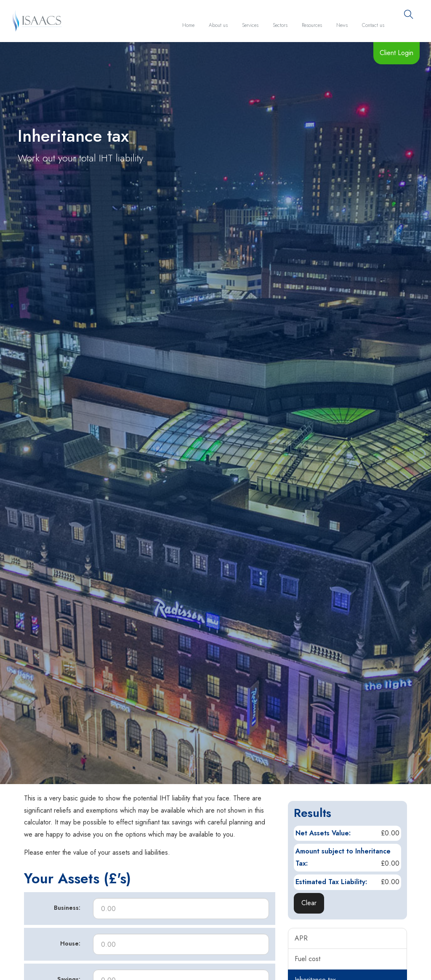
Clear (309, 903)
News (342, 25)
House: (70, 943)
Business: (67, 908)
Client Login (396, 53)
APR (301, 938)
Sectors (280, 25)
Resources (312, 25)
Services (250, 25)
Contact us (373, 25)
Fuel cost (307, 959)
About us (218, 25)
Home (188, 25)
